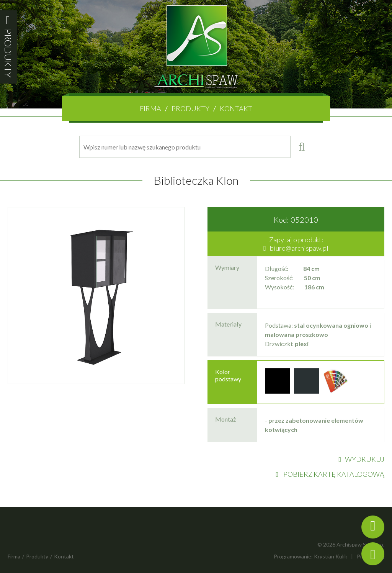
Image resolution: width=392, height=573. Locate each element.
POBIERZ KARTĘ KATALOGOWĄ (330, 474)
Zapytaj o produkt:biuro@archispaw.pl (296, 244)
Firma (150, 108)
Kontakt (236, 108)
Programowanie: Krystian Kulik (310, 556)
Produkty (190, 108)
